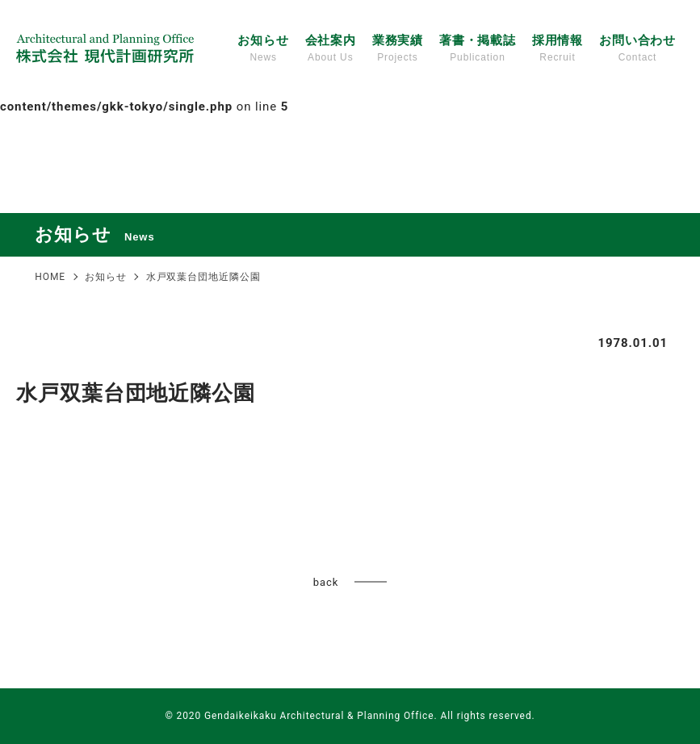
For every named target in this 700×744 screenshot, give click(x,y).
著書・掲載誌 (478, 49)
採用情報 (558, 49)
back (326, 582)
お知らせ (263, 49)
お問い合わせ (637, 49)
